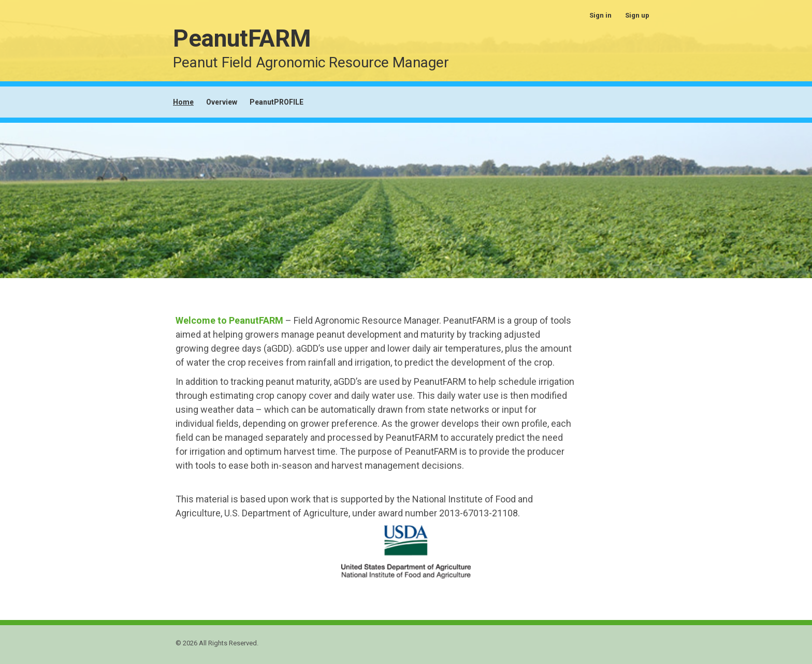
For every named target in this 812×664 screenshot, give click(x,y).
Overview (222, 102)
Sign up (637, 15)
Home (183, 102)
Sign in (600, 15)
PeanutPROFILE (277, 102)
